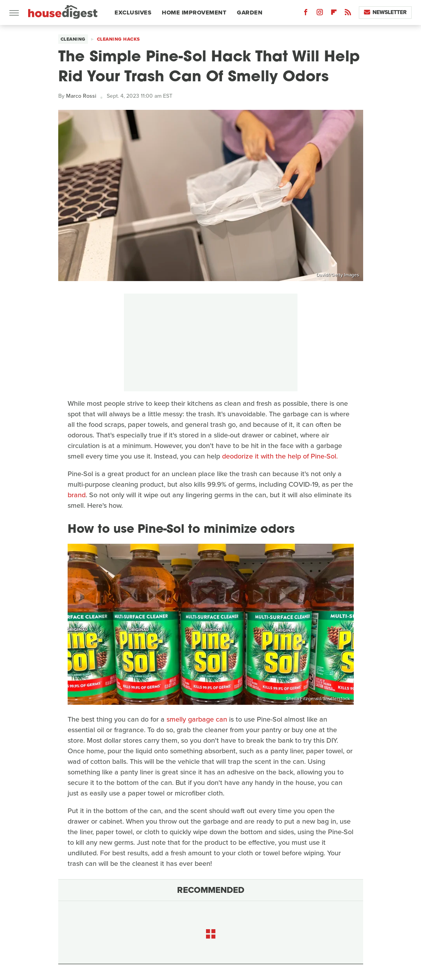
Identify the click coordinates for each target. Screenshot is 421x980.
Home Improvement (194, 13)
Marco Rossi (81, 96)
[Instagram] (320, 14)
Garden (250, 13)
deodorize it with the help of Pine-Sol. (280, 456)
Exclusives (133, 13)
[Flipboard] (334, 14)
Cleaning (73, 39)
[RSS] (348, 14)
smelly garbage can (197, 719)
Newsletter (385, 12)
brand (77, 495)
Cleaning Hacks (118, 39)
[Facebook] (306, 14)
